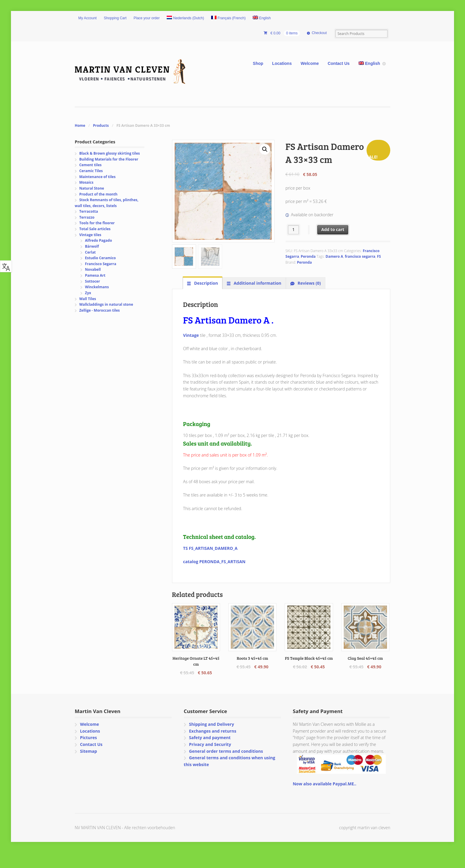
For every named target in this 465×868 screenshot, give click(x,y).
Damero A (334, 256)
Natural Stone (92, 188)
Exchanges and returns (212, 731)
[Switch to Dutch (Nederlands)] (185, 18)
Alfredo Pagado (99, 240)
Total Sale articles (95, 229)
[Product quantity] (293, 230)
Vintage (191, 335)
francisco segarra (360, 256)
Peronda (308, 256)
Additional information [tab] (257, 283)
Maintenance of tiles (97, 177)
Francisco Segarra (101, 264)
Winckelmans (97, 287)
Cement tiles (90, 165)
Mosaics (86, 182)
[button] (265, 149)
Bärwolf (92, 246)
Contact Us (339, 63)
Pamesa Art (95, 275)
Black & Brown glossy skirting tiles (109, 153)
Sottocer (93, 281)
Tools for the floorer (97, 223)
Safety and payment (210, 738)
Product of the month (98, 194)
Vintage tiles (90, 235)
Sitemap (89, 751)
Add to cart (333, 229)
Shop (258, 63)
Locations (282, 63)
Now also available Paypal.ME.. (324, 784)
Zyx (88, 293)
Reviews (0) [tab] (309, 283)
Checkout (319, 33)
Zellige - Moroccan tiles (99, 310)
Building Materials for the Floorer (109, 159)
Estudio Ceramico (101, 258)
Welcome (310, 63)
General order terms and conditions (226, 751)
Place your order (147, 18)
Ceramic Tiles (91, 171)
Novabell (93, 269)
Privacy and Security (210, 744)
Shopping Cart (115, 18)
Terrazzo (87, 217)
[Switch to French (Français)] (228, 18)
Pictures (89, 738)
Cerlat (90, 252)
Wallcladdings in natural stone (106, 304)
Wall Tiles (88, 299)
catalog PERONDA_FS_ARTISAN (214, 562)
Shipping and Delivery (211, 724)
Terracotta (89, 211)
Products (101, 125)
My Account (87, 18)
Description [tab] (206, 283)
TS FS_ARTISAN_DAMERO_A (210, 548)
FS (379, 256)
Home (80, 125)
